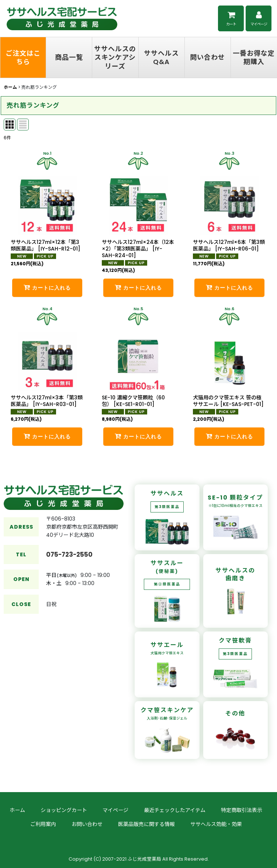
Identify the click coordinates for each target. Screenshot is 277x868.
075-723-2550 (69, 568)
